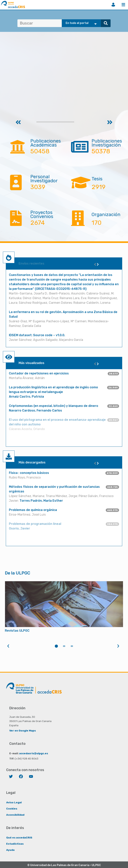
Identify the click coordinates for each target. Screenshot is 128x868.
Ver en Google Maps (23, 731)
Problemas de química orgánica (33, 510)
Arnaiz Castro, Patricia (26, 397)
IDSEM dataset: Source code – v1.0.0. (37, 335)
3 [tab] (72, 646)
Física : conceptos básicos (29, 473)
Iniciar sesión (113, 5)
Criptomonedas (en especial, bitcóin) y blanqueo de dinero (54, 406)
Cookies (12, 809)
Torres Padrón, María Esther (41, 501)
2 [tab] (64, 646)
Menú (123, 5)
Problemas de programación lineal (35, 524)
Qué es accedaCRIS (19, 837)
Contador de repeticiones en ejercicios (39, 373)
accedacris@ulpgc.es (34, 753)
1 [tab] (56, 646)
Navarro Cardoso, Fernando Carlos (35, 410)
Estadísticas (15, 844)
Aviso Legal (14, 802)
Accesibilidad (15, 815)
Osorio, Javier (19, 528)
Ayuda (10, 850)
